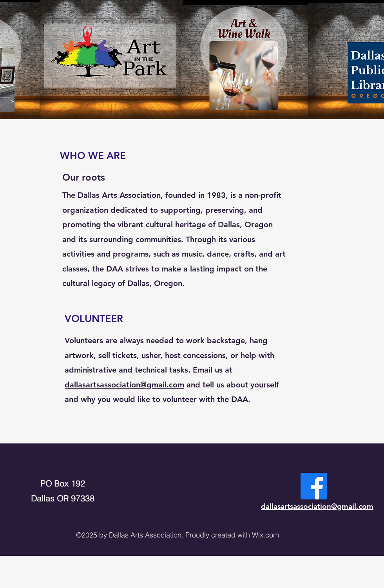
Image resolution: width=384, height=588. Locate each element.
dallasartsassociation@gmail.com (124, 385)
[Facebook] (314, 486)
